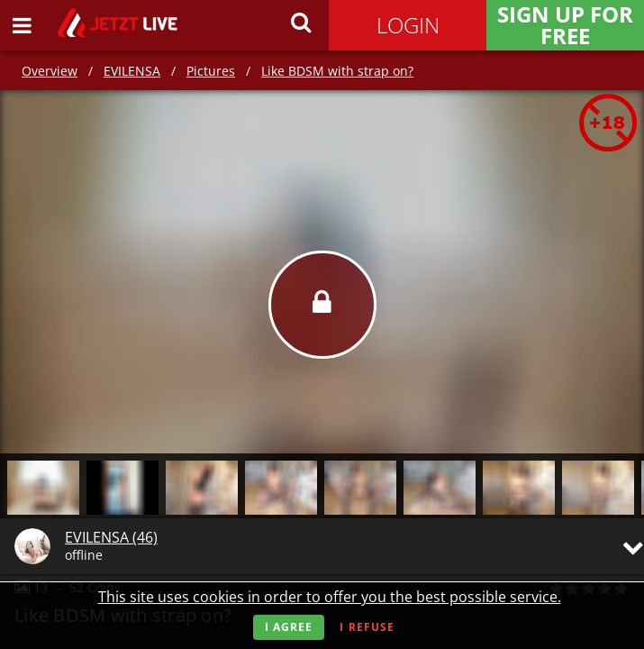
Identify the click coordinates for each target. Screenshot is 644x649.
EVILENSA (132, 71)
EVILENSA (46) (111, 537)
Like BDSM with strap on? (337, 71)
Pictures (211, 71)
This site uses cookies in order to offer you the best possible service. (330, 597)
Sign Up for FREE (565, 25)
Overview (50, 71)
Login (408, 25)
